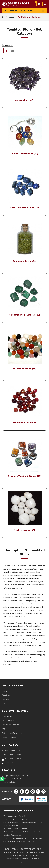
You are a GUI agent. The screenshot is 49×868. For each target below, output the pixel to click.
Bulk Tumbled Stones (13, 832)
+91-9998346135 (12, 750)
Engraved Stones (36, 838)
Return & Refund (9, 737)
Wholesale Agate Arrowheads (16, 816)
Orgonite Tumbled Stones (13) (24, 476)
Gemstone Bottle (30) (24, 261)
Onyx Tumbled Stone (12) (24, 423)
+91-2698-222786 (13, 755)
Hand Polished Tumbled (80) (24, 315)
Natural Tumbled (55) (25, 369)
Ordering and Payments (12, 733)
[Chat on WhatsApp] (2, 779)
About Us (6, 695)
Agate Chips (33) (24, 100)
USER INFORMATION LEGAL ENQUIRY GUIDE (24, 852)
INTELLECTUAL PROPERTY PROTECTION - (25, 849)
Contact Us (6, 704)
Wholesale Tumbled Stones (15, 829)
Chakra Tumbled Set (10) (25, 154)
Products (11, 17)
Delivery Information (10, 725)
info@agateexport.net (13, 763)
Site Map (6, 699)
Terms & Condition (9, 721)
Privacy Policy (8, 716)
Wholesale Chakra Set (13, 826)
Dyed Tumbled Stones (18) (25, 207)
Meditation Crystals (26, 841)
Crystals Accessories (12, 835)
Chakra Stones (10, 841)
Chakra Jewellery (11, 822)
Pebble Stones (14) (24, 530)
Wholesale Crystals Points (31, 822)
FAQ (4, 729)
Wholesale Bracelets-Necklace (17, 819)
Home (4, 691)
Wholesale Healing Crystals (15, 838)
